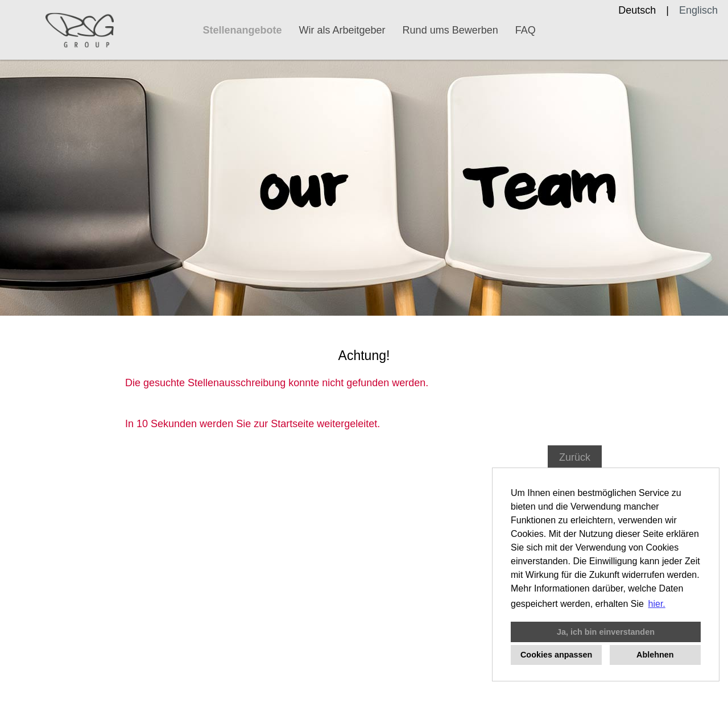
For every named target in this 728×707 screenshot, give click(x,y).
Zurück (575, 457)
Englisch (698, 10)
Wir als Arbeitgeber (342, 30)
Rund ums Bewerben (450, 30)
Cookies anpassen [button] (556, 655)
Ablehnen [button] (655, 655)
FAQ (526, 30)
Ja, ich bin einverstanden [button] (606, 632)
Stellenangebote (243, 30)
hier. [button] (657, 604)
